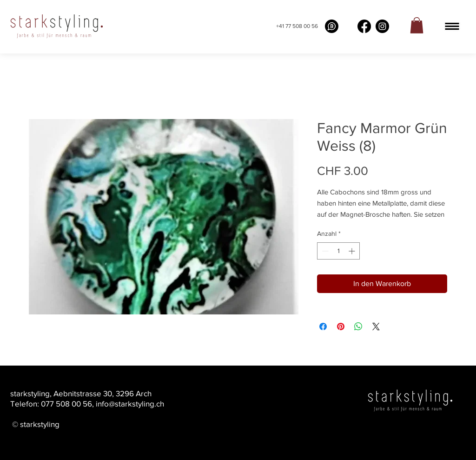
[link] (417, 25)
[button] (452, 26)
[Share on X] (376, 327)
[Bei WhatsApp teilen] (358, 327)
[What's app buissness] (332, 26)
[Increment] (353, 251)
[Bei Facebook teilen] (323, 327)
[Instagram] (382, 26)
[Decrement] (324, 251)
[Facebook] (364, 26)
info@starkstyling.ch (130, 403)
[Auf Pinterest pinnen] (341, 327)
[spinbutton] (338, 251)
